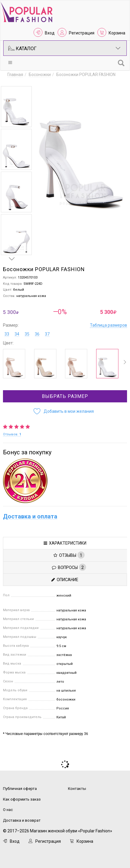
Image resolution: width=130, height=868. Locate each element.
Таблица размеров (108, 325)
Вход (50, 33)
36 (37, 334)
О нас (8, 810)
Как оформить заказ (22, 799)
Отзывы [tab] (69, 555)
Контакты (77, 789)
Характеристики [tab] (65, 543)
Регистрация (82, 33)
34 (17, 334)
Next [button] (12, 259)
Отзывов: (12, 434)
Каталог (64, 48)
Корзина (117, 33)
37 (47, 334)
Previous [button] (12, 80)
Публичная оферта (20, 789)
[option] (16, 107)
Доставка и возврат (22, 820)
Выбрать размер (65, 396)
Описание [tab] (65, 580)
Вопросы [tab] (69, 567)
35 (27, 334)
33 (7, 334)
